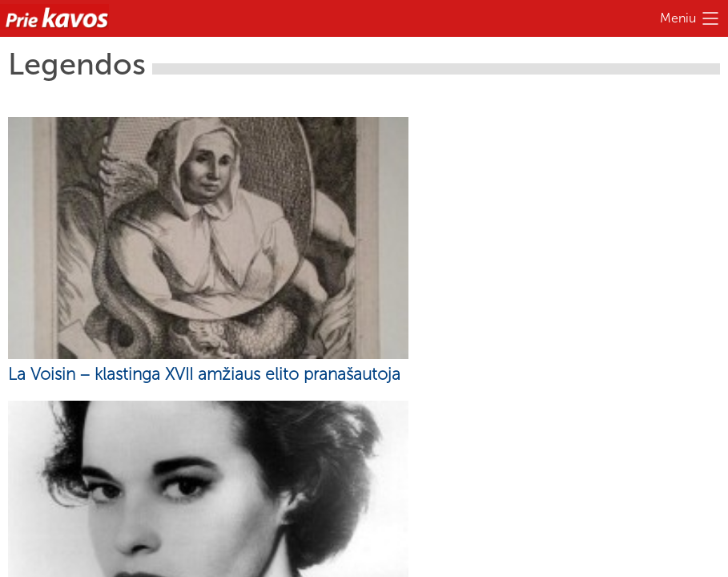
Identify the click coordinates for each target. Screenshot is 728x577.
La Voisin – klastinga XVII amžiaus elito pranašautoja (204, 374)
